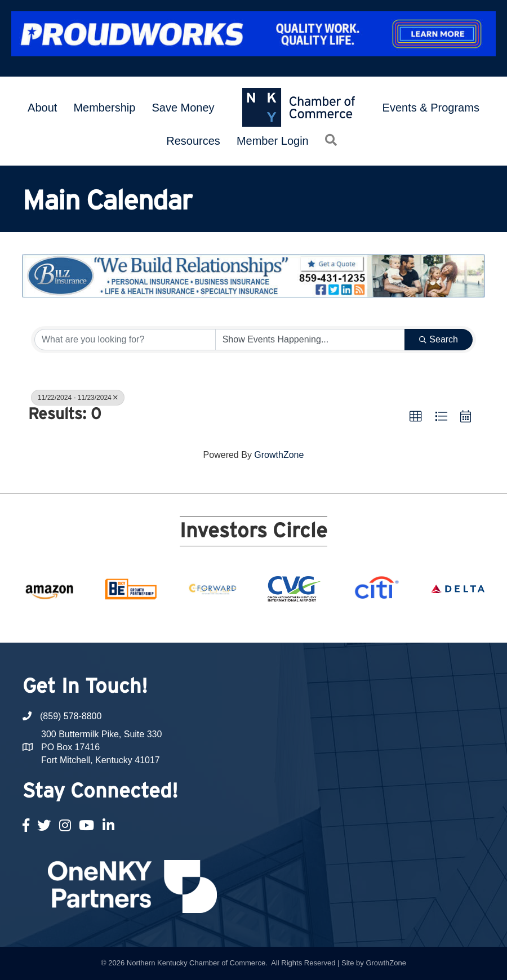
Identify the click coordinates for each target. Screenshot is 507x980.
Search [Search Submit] (439, 339)
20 (375, 622)
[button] (416, 417)
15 (308, 622)
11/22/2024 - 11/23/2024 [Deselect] (78, 398)
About (42, 108)
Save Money (183, 108)
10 (240, 622)
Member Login (273, 141)
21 (389, 622)
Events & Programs (431, 108)
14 (294, 622)
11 (253, 622)
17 (335, 622)
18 (348, 622)
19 (362, 622)
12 (267, 622)
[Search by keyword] (125, 340)
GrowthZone (279, 455)
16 (321, 622)
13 (281, 622)
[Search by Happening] (310, 340)
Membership (104, 108)
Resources (193, 141)
